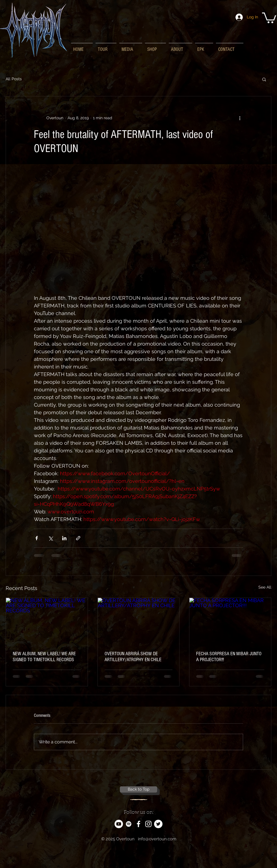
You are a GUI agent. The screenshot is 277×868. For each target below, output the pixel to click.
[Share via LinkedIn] (64, 538)
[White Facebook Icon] (138, 824)
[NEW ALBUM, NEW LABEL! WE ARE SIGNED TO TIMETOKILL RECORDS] (47, 621)
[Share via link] (78, 538)
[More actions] (240, 118)
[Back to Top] (138, 789)
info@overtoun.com (157, 839)
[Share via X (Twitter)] (50, 538)
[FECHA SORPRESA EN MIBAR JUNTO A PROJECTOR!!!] (230, 621)
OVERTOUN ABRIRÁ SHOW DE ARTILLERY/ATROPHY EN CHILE (133, 657)
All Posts (14, 79)
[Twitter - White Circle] (158, 824)
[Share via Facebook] (37, 538)
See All (265, 587)
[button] (269, 17)
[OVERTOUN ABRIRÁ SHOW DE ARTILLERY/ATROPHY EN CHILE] (139, 621)
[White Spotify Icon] (129, 824)
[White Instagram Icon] (148, 824)
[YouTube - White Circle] (119, 824)
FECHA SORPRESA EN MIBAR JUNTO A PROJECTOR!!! (229, 657)
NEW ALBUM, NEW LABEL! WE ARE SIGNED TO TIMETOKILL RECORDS (44, 657)
